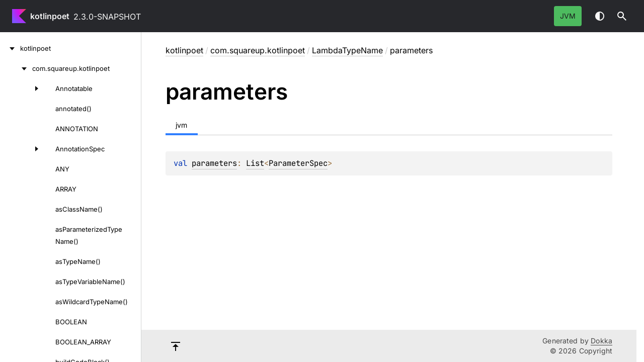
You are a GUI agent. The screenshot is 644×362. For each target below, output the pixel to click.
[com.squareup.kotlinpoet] (16, 68)
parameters (214, 163)
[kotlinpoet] (10, 48)
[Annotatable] (22, 88)
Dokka (601, 341)
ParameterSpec (298, 163)
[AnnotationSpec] (22, 149)
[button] (622, 16)
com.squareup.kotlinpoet (258, 50)
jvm (568, 16)
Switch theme (600, 16)
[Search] (622, 16)
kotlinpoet (50, 16)
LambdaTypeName (347, 50)
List (255, 163)
